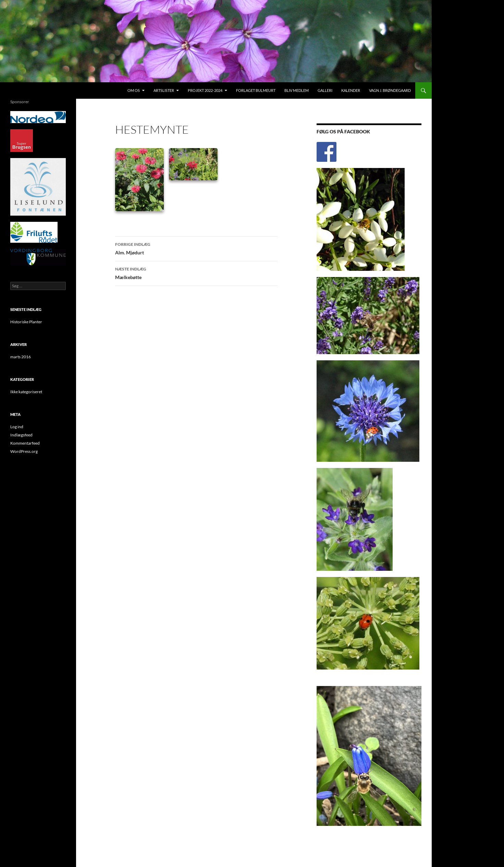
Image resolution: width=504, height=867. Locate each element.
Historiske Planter (26, 322)
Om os (134, 90)
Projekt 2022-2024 (205, 90)
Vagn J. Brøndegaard (390, 90)
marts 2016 (21, 357)
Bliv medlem (297, 90)
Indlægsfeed (21, 435)
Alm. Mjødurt (196, 248)
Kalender (351, 90)
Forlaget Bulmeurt (256, 90)
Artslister (164, 90)
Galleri (325, 90)
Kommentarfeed (25, 443)
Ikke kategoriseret (26, 392)
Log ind (17, 427)
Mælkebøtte (196, 273)
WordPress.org (24, 451)
